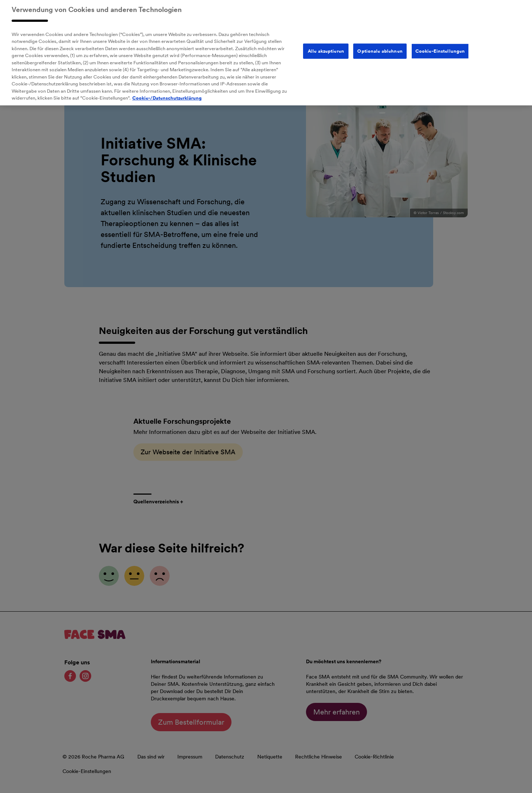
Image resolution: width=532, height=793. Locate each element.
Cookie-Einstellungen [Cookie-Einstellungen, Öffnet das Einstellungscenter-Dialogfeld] (440, 46)
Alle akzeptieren (326, 46)
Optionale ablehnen (380, 46)
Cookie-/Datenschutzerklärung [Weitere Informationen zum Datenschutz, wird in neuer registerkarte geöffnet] (167, 93)
